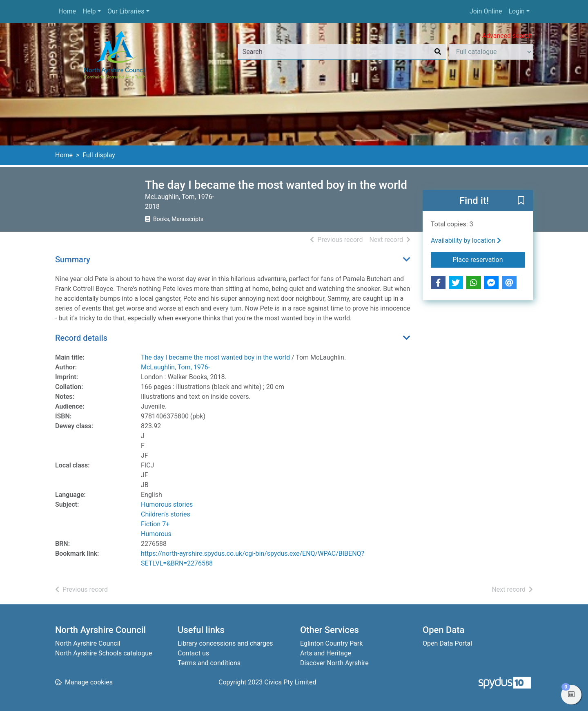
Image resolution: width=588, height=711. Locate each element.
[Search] (438, 52)
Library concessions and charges (225, 643)
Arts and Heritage (326, 653)
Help (89, 11)
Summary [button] (73, 259)
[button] (521, 201)
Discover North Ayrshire (334, 663)
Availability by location (466, 240)
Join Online (486, 11)
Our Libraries (126, 11)
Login (516, 11)
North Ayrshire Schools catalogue (104, 653)
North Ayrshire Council (88, 643)
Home (67, 11)
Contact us (193, 653)
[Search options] (491, 52)
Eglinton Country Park (331, 643)
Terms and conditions (209, 663)
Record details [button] (81, 338)
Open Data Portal (447, 643)
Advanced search (507, 36)
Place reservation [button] (489, 259)
